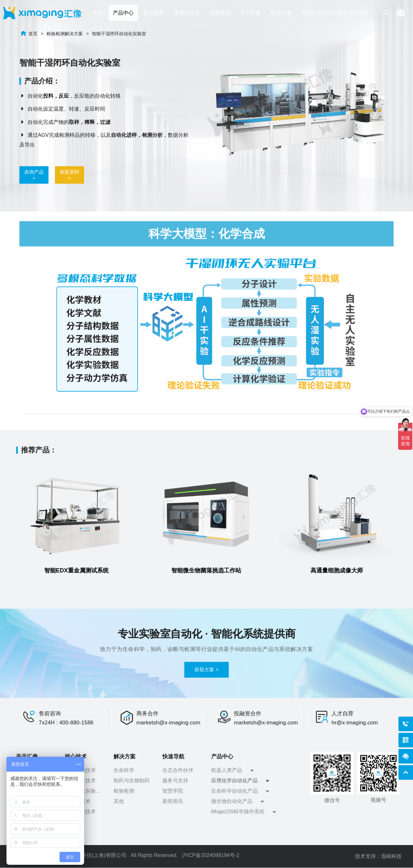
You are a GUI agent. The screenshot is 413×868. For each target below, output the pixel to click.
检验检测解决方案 (65, 34)
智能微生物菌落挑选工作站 (206, 570)
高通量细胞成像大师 (337, 570)
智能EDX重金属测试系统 (76, 570)
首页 (33, 34)
